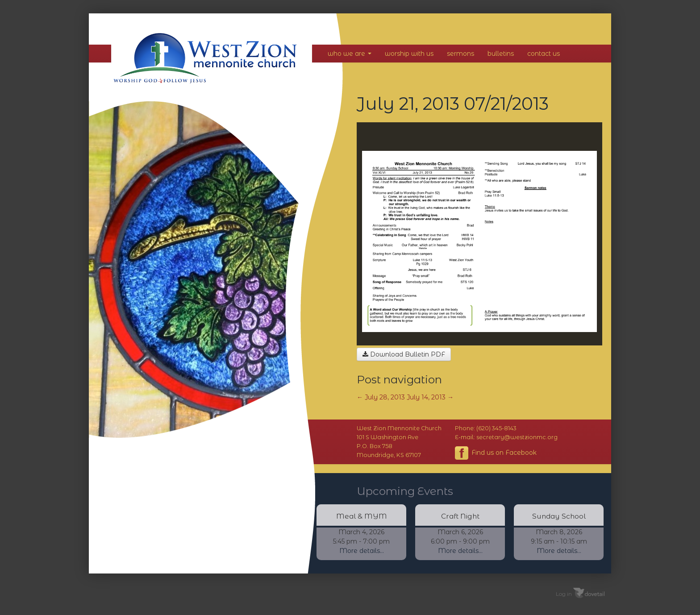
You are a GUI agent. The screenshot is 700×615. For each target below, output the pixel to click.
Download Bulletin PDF (404, 354)
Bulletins (501, 54)
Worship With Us (409, 54)
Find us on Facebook (496, 453)
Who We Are (350, 54)
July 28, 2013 (381, 397)
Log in (564, 594)
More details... (362, 551)
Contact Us (544, 54)
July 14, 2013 (430, 397)
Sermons (460, 54)
